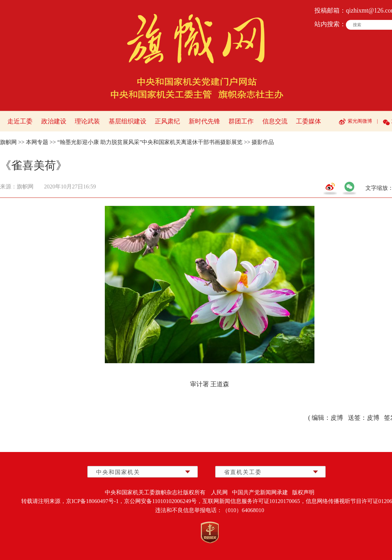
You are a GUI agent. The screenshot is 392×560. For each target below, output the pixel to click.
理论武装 (87, 121)
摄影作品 (263, 142)
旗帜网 (8, 142)
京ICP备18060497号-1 (92, 501)
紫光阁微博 (360, 121)
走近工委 (20, 121)
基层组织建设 (128, 121)
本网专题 (37, 142)
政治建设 (54, 121)
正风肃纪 (167, 121)
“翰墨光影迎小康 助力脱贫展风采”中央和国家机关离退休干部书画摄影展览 (150, 142)
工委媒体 (308, 121)
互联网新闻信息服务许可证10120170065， (254, 501)
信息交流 (275, 121)
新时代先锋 (204, 121)
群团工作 (241, 121)
